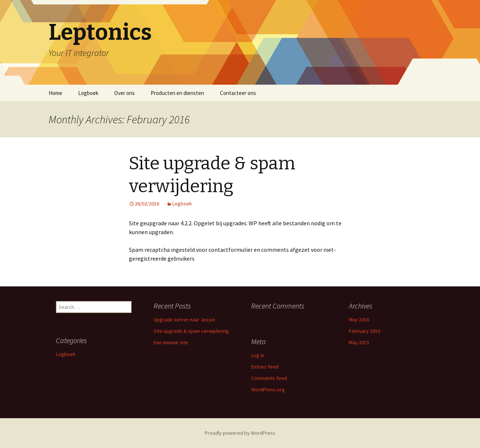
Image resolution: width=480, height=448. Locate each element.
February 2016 (365, 331)
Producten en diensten (177, 93)
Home (55, 93)
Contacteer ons (238, 93)
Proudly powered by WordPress (240, 433)
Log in (258, 355)
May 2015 (359, 342)
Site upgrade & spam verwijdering (191, 331)
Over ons (125, 93)
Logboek (88, 93)
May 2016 (359, 320)
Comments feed (269, 378)
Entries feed (265, 367)
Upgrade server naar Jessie (184, 320)
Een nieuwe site (171, 342)
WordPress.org (268, 389)
